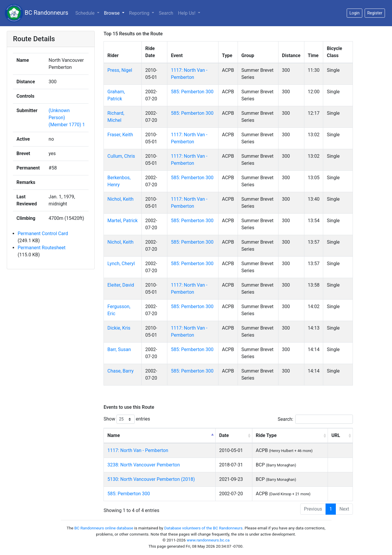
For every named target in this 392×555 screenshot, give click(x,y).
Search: (315, 419)
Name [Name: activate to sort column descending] (114, 435)
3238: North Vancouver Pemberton (144, 465)
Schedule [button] (85, 13)
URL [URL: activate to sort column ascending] (336, 435)
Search (166, 13)
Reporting (140, 13)
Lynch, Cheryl (121, 264)
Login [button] (355, 13)
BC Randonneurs (36, 13)
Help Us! (187, 13)
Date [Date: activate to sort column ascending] (224, 435)
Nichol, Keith (120, 199)
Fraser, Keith (120, 135)
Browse (112, 13)
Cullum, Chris (121, 156)
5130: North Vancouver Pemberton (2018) (151, 479)
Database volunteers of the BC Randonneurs (203, 528)
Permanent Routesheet (42, 248)
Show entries (127, 419)
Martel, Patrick (122, 221)
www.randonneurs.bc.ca (208, 540)
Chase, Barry (120, 371)
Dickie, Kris (119, 328)
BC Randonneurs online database (104, 528)
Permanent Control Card (43, 234)
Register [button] (375, 13)
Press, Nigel (120, 70)
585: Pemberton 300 (192, 92)
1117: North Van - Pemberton (138, 450)
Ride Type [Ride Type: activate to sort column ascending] (266, 435)
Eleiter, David (121, 285)
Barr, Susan (119, 349)
